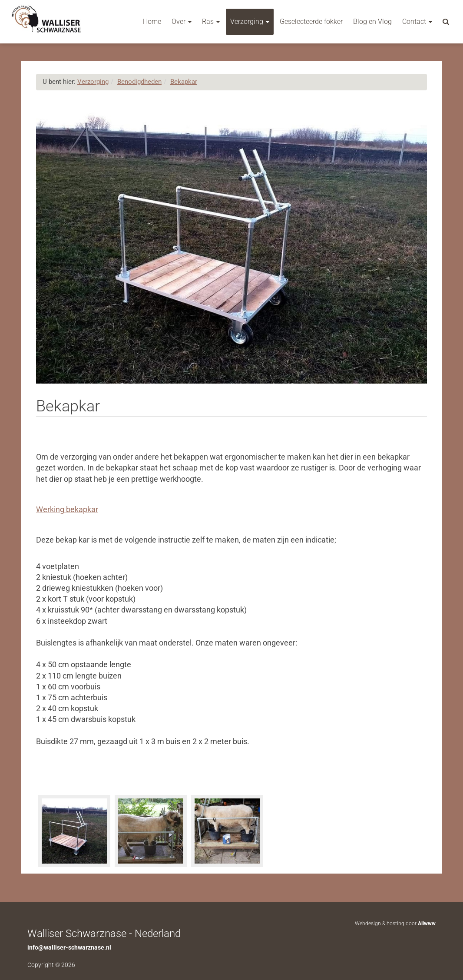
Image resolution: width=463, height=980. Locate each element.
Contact (417, 22)
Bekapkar (184, 82)
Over (182, 22)
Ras (211, 22)
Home (152, 22)
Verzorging (250, 22)
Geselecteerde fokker (311, 22)
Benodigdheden (139, 82)
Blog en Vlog (372, 22)
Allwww (427, 924)
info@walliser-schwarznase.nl (69, 947)
